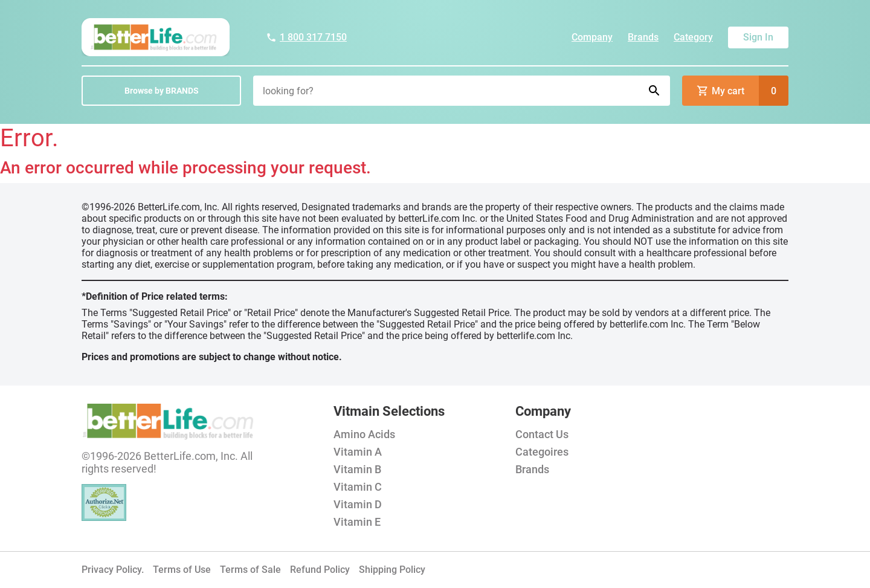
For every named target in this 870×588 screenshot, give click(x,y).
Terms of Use (182, 570)
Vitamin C (358, 487)
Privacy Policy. (113, 570)
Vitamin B (357, 469)
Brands (643, 37)
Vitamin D (358, 504)
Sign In (758, 37)
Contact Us (542, 434)
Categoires (542, 452)
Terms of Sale (250, 570)
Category (693, 37)
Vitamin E (357, 522)
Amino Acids (364, 434)
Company (592, 37)
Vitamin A (358, 452)
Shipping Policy (392, 570)
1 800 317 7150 (306, 37)
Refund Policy (320, 570)
